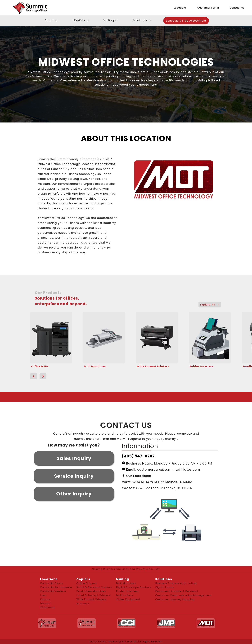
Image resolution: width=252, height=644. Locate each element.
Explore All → (210, 305)
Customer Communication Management (184, 595)
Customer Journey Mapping (175, 599)
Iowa (43, 595)
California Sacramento (56, 587)
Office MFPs (40, 366)
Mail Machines (95, 366)
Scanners (83, 603)
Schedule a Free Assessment (186, 21)
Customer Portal (208, 8)
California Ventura (53, 591)
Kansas (45, 599)
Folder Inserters (202, 366)
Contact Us (237, 8)
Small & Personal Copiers (94, 587)
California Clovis (51, 583)
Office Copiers (87, 583)
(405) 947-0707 (138, 456)
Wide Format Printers (153, 366)
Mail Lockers (125, 595)
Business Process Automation (176, 583)
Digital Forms (165, 587)
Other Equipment (128, 599)
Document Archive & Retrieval (177, 591)
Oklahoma (47, 607)
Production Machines (91, 591)
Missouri (46, 603)
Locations (180, 8)
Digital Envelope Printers (133, 587)
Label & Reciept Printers (93, 595)
